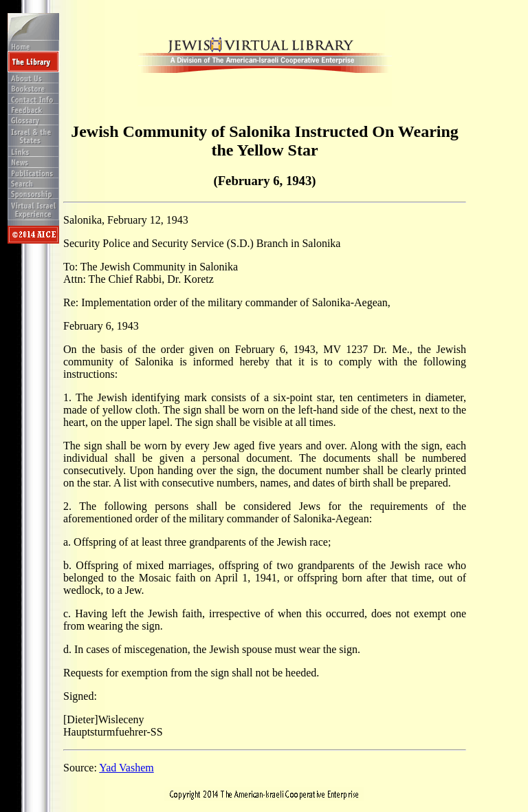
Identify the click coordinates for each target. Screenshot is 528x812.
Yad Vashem (126, 768)
